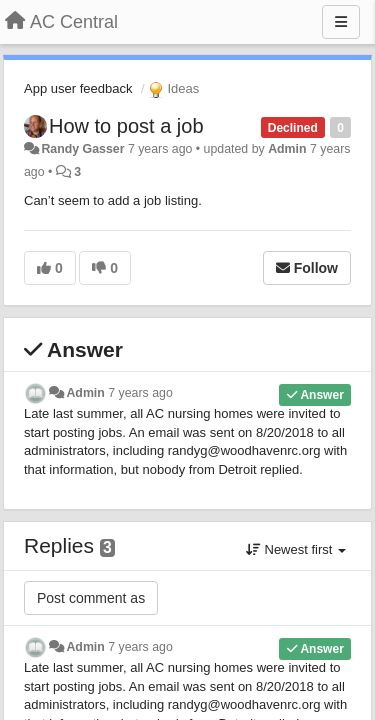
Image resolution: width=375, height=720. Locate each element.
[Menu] (341, 22)
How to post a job (126, 126)
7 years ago (140, 393)
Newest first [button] (296, 549)
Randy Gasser (82, 149)
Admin (287, 149)
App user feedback (78, 88)
